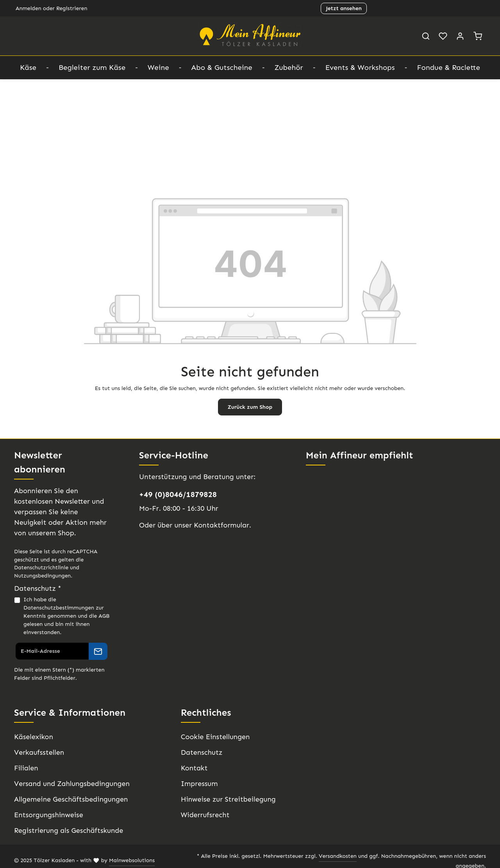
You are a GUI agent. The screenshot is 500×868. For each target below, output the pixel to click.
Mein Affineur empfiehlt (358, 455)
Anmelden (28, 8)
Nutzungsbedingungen (41, 576)
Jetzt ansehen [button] (344, 8)
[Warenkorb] (478, 36)
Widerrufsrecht (204, 815)
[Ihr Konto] (460, 36)
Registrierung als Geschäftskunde (67, 831)
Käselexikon (33, 737)
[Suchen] (426, 36)
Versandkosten (315, 856)
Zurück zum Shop (250, 407)
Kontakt (193, 768)
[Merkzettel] (443, 36)
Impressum (198, 784)
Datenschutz (200, 752)
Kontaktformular (217, 525)
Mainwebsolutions (126, 856)
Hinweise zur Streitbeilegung (225, 799)
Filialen (25, 768)
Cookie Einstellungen (214, 737)
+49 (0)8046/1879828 (177, 494)
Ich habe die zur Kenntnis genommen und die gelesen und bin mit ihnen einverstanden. (65, 616)
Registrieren (69, 8)
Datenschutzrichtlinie (39, 568)
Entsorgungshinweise (47, 815)
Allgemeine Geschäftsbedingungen (69, 799)
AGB (100, 616)
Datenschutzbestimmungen (57, 608)
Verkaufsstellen (38, 752)
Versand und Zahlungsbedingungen (70, 784)
